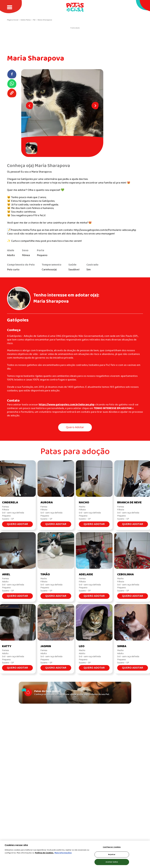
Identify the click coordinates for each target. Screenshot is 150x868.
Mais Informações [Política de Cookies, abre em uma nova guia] (63, 853)
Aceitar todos (112, 862)
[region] (75, 854)
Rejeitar (112, 854)
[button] (32, 148)
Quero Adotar (75, 427)
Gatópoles (18, 320)
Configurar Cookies (112, 847)
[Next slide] (95, 106)
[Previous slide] (29, 106)
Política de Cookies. (44, 853)
